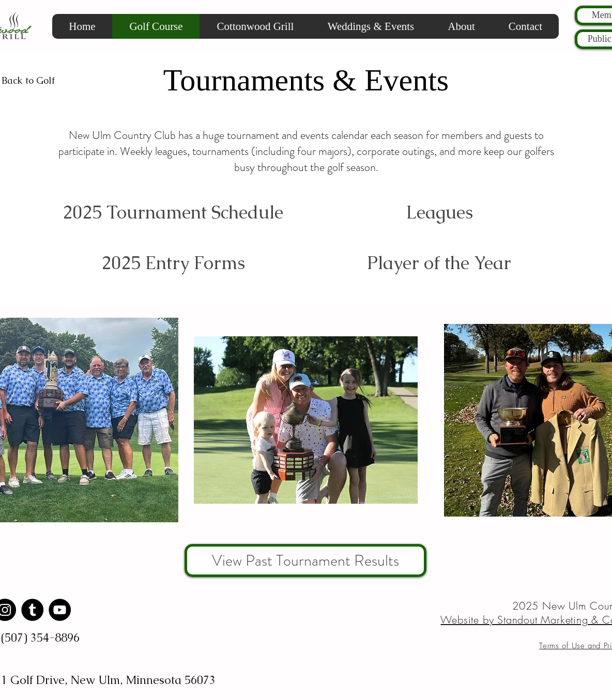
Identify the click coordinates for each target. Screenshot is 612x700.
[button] (461, 26)
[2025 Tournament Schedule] (173, 212)
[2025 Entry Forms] (173, 263)
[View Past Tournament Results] (305, 561)
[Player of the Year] (439, 263)
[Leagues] (439, 212)
